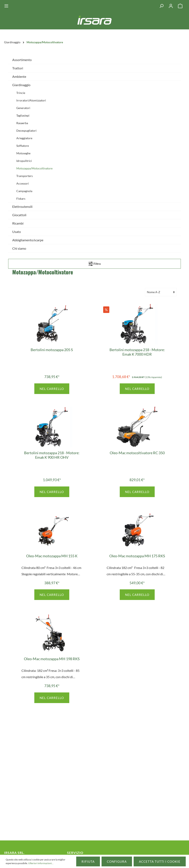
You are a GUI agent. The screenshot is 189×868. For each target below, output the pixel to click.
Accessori (23, 183)
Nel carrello (52, 389)
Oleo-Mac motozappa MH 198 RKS (52, 659)
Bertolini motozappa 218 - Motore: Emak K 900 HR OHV (52, 455)
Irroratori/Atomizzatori (31, 100)
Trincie (21, 93)
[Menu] (8, 6)
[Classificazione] (161, 292)
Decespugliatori (26, 131)
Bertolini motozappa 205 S (52, 350)
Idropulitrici (24, 161)
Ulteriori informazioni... (41, 863)
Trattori (18, 68)
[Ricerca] (161, 6)
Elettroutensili (22, 206)
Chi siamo (19, 248)
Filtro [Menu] (95, 263)
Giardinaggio (21, 85)
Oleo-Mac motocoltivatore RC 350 (137, 453)
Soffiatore (23, 146)
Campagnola (24, 191)
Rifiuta (88, 861)
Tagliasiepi (23, 115)
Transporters (25, 176)
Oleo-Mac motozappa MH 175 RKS (137, 556)
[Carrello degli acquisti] (180, 6)
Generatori (23, 108)
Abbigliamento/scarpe (28, 240)
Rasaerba (22, 123)
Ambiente (19, 76)
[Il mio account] (171, 6)
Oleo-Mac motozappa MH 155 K (52, 556)
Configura (117, 861)
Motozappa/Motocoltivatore (34, 168)
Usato (17, 232)
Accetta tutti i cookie (160, 861)
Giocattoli (19, 215)
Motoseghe (23, 153)
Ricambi (18, 223)
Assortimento (22, 60)
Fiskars (21, 199)
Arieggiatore (24, 138)
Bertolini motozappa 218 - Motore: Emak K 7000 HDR (137, 352)
